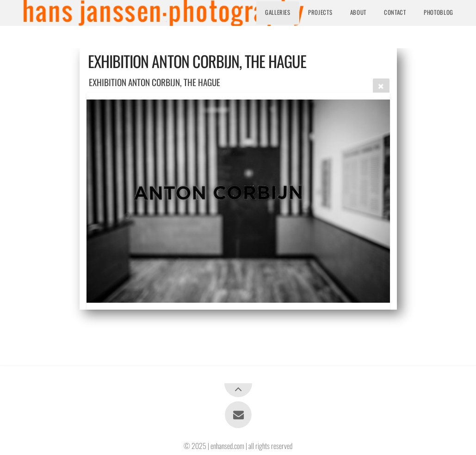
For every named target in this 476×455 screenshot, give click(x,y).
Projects (320, 13)
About (358, 13)
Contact (395, 13)
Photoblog (439, 13)
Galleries (278, 13)
